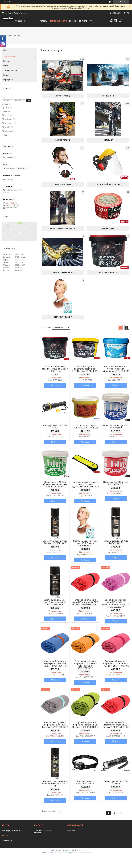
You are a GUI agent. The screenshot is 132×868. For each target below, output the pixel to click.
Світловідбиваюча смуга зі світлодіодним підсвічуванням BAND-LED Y (85, 484)
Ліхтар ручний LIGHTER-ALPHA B (116, 782)
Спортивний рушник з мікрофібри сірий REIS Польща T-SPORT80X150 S (55, 725)
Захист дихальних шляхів (63, 229)
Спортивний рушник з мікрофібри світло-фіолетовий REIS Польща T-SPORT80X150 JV (116, 603)
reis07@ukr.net (12, 203)
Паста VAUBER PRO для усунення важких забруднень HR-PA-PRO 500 (116, 369)
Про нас (73, 21)
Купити (56, 385)
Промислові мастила (63, 273)
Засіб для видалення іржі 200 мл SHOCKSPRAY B (55, 542)
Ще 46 (7, 135)
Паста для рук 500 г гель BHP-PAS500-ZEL (116, 483)
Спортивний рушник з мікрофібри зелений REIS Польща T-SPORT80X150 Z (85, 725)
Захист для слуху (63, 184)
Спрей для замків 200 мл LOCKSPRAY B (116, 542)
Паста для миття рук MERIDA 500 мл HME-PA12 (85, 427)
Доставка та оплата (11, 70)
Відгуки (6, 66)
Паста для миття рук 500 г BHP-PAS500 (116, 427)
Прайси (6, 75)
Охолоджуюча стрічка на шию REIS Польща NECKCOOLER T (85, 543)
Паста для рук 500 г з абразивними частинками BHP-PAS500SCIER (55, 484)
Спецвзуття (108, 96)
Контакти (83, 21)
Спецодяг (108, 140)
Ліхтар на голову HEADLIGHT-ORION (85, 782)
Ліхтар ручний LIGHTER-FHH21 (55, 427)
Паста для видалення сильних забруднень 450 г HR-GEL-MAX (55, 369)
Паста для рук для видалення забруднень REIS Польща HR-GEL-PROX (85, 369)
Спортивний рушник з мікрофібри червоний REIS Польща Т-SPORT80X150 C (85, 602)
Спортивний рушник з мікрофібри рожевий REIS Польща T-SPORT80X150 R (116, 663)
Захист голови (63, 140)
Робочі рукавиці (63, 96)
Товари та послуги (58, 21)
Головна (44, 21)
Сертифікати (8, 80)
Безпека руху (108, 229)
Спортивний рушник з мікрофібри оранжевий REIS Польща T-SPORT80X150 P (85, 665)
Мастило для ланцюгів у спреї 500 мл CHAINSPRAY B (55, 784)
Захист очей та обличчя (108, 184)
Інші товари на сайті (63, 317)
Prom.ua (78, 850)
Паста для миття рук (108, 273)
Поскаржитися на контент (61, 853)
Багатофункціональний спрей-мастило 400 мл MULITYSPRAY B (55, 602)
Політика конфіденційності (81, 853)
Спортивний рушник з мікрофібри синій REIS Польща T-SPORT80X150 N (55, 663)
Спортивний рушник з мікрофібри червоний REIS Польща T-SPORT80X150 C (116, 725)
